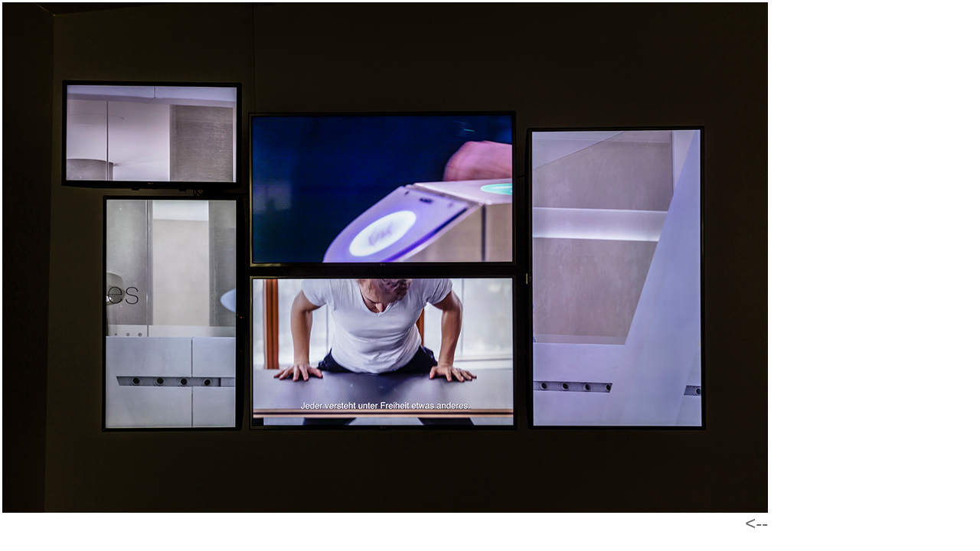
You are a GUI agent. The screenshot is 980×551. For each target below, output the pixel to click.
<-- (756, 523)
